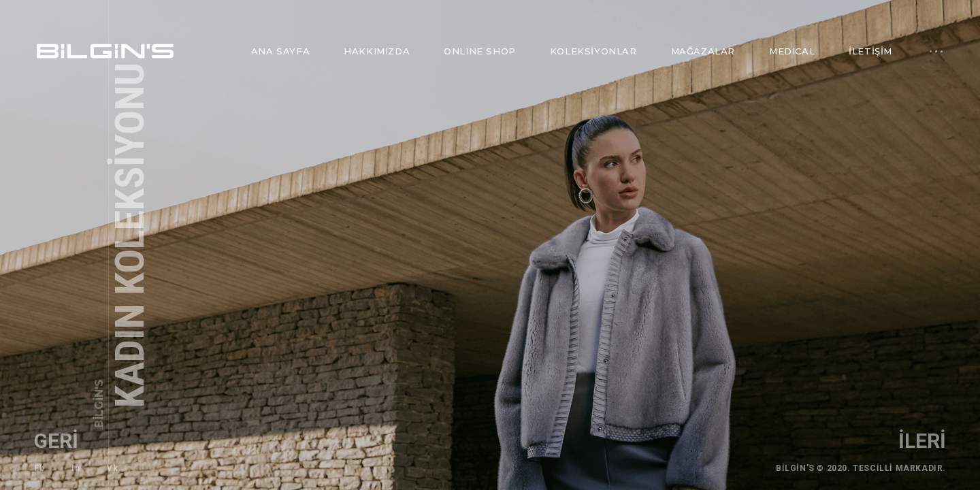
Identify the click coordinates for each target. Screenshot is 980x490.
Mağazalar (703, 51)
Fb (39, 468)
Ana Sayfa (280, 51)
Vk (112, 468)
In (76, 468)
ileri (922, 441)
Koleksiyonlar (593, 51)
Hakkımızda (377, 51)
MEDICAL (792, 51)
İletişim (870, 51)
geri (56, 441)
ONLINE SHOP (480, 51)
